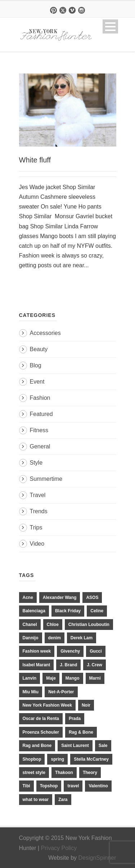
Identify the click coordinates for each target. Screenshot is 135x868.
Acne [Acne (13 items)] (28, 598)
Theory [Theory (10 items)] (90, 773)
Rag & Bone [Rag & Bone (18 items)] (81, 732)
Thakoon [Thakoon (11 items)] (64, 773)
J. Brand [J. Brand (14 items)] (68, 665)
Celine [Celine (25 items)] (97, 611)
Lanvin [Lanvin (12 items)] (30, 678)
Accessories (45, 333)
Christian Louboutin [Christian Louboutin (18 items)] (89, 625)
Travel (38, 495)
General (40, 446)
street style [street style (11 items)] (34, 773)
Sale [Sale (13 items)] (103, 746)
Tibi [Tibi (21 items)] (26, 786)
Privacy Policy (59, 848)
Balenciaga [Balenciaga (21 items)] (34, 611)
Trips (36, 527)
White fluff (35, 160)
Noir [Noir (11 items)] (86, 705)
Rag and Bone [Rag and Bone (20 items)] (37, 746)
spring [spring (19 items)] (57, 759)
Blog (36, 365)
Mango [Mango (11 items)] (73, 678)
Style (36, 463)
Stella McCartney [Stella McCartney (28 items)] (91, 759)
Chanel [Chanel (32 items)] (30, 625)
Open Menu (110, 26)
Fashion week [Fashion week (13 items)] (37, 651)
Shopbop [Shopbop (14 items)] (32, 759)
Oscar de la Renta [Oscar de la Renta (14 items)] (41, 719)
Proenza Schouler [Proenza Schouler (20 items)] (41, 732)
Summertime (46, 479)
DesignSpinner (97, 858)
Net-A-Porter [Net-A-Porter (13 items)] (61, 692)
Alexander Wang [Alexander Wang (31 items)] (60, 598)
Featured (41, 414)
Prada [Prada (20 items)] (75, 719)
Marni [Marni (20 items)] (95, 678)
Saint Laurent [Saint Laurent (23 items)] (75, 746)
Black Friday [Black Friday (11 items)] (68, 611)
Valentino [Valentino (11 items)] (98, 786)
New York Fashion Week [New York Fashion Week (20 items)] (47, 705)
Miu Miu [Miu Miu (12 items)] (31, 692)
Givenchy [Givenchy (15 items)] (70, 651)
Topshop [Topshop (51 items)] (49, 786)
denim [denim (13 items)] (55, 638)
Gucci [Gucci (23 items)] (96, 651)
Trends (39, 511)
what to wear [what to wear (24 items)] (36, 800)
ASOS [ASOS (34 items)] (92, 598)
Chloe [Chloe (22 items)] (53, 625)
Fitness (39, 430)
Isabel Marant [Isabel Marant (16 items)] (37, 665)
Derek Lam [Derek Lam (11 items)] (82, 638)
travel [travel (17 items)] (73, 786)
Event (37, 382)
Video (37, 544)
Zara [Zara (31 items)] (63, 800)
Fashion (40, 398)
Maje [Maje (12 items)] (51, 678)
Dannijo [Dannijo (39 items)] (31, 638)
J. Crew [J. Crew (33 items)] (94, 665)
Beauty (39, 349)
